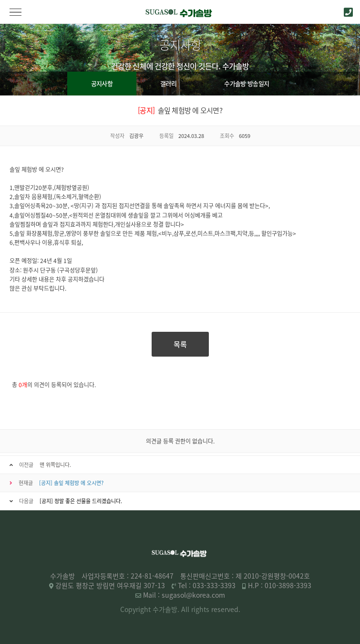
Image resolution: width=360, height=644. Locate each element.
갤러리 (168, 83)
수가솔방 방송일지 (247, 83)
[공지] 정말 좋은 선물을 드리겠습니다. (81, 501)
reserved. (226, 609)
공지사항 (102, 83)
